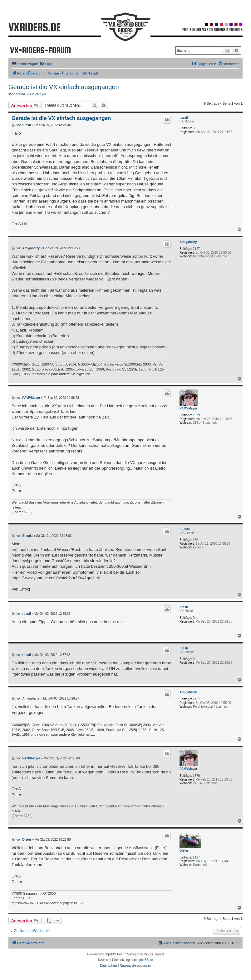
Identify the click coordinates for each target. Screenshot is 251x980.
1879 (196, 415)
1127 (196, 857)
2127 (196, 249)
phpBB (109, 954)
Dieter (184, 851)
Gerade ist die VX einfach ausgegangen (64, 87)
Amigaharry (188, 242)
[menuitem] (46, 64)
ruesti (184, 118)
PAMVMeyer (37, 94)
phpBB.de (146, 960)
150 (196, 540)
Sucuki (185, 529)
